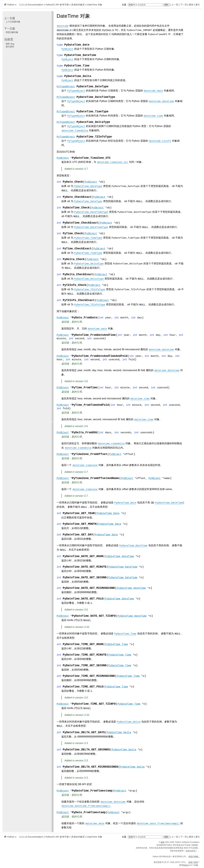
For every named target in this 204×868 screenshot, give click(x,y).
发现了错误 (193, 862)
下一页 (184, 5)
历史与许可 (191, 851)
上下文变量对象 (13, 22)
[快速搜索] (150, 5)
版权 (163, 842)
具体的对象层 (78, 5)
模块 (191, 5)
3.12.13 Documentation (31, 5)
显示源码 (10, 47)
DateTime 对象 (95, 5)
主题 (129, 5)
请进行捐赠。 (194, 857)
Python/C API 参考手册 (57, 5)
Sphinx (186, 865)
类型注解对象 (12, 32)
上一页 (175, 5)
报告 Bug (10, 44)
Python (11, 5)
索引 (198, 5)
